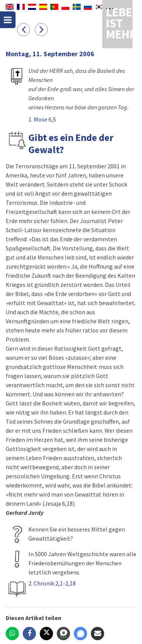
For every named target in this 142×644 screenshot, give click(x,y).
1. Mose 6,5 (42, 119)
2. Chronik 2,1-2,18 (52, 583)
